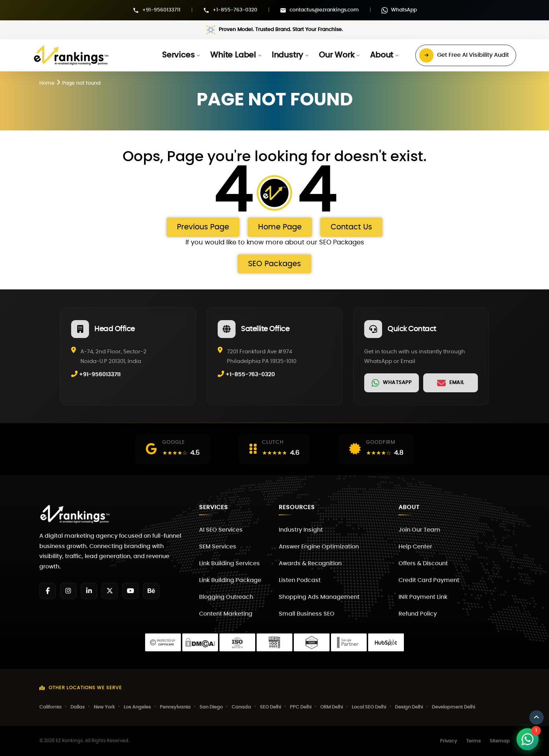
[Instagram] (68, 591)
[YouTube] (130, 591)
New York (104, 707)
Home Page (280, 227)
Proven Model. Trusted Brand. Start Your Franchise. (281, 30)
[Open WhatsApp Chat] (528, 739)
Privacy (449, 741)
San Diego (211, 707)
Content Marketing (226, 614)
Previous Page (203, 227)
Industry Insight (301, 530)
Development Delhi (453, 707)
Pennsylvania (175, 707)
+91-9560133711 (161, 10)
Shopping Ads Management (319, 597)
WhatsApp (404, 10)
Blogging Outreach (226, 597)
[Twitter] (110, 591)
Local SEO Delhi (369, 707)
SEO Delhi (270, 707)
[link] (392, 383)
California (50, 707)
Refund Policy (418, 614)
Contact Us (351, 227)
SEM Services (218, 547)
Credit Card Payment (429, 580)
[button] (181, 55)
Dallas (78, 707)
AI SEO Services (221, 530)
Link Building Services (229, 563)
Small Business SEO (307, 614)
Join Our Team (419, 530)
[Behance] (151, 591)
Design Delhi (409, 707)
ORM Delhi (332, 707)
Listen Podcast (300, 580)
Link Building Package (230, 580)
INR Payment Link (423, 597)
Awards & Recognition (310, 563)
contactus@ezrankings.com (324, 10)
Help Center (415, 547)
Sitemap (500, 741)
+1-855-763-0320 (235, 10)
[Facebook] (48, 591)
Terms (473, 741)
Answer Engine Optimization (319, 547)
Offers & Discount (423, 563)
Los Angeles (137, 707)
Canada (241, 707)
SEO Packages (274, 264)
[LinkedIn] (89, 591)
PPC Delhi (301, 707)
